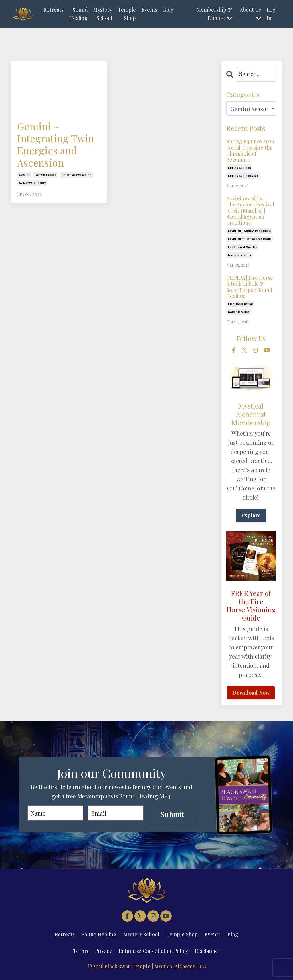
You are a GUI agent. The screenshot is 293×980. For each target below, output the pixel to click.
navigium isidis (239, 255)
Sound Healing (78, 14)
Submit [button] (172, 815)
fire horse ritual (240, 305)
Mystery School (103, 14)
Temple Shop (127, 14)
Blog (169, 10)
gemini (24, 176)
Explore (251, 516)
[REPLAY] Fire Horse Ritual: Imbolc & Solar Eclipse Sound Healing (250, 287)
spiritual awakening (76, 176)
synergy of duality (32, 184)
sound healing (239, 313)
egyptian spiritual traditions (250, 239)
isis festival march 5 (242, 247)
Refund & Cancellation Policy (153, 952)
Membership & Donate (214, 14)
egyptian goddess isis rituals (249, 231)
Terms (81, 952)
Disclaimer (208, 952)
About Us (250, 14)
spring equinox (239, 168)
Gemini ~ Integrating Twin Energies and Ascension (57, 145)
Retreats (53, 10)
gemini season (45, 176)
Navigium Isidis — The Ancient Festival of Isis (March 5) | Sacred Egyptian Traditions (250, 211)
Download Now (251, 693)
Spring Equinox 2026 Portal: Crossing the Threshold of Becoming (250, 150)
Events (150, 10)
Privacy (103, 952)
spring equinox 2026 (243, 176)
